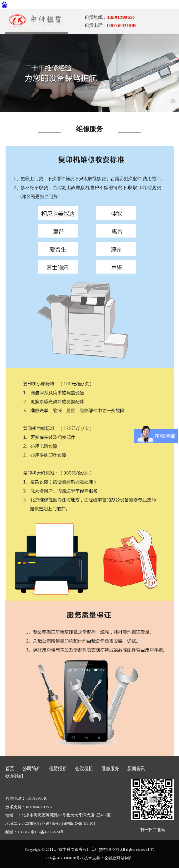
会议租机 (84, 768)
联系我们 (14, 776)
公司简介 (31, 768)
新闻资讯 (136, 768)
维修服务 (110, 768)
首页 (10, 768)
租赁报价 (58, 768)
